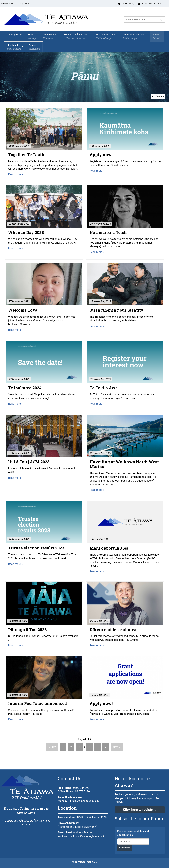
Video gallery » (15, 35)
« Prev (52, 747)
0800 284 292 (127, 4)
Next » (117, 747)
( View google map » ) (91, 836)
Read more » (15, 174)
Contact (34, 47)
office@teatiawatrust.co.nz (153, 4)
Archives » (158, 96)
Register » (24, 4)
